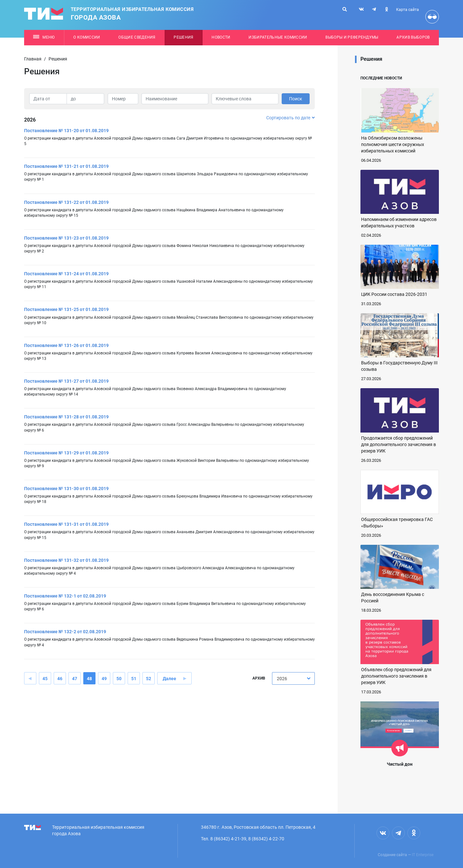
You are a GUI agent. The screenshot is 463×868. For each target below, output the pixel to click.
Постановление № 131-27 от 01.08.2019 (66, 381)
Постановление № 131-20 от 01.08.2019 (66, 131)
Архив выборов (413, 37)
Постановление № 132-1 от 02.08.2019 (65, 596)
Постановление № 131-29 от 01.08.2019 (66, 453)
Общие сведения (137, 37)
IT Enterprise (423, 855)
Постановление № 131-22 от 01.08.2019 (66, 202)
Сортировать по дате (291, 118)
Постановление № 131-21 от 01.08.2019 (66, 166)
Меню (44, 37)
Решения (183, 37)
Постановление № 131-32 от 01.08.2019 (66, 560)
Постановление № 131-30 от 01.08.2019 (66, 489)
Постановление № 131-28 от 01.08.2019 (66, 417)
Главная (33, 59)
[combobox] (293, 678)
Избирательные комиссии (278, 37)
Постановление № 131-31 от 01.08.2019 (66, 524)
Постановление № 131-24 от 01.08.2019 (66, 274)
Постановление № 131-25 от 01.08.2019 (66, 309)
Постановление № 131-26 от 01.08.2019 (66, 345)
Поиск (296, 99)
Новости (221, 37)
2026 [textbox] (282, 679)
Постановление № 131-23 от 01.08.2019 (66, 238)
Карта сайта (408, 10)
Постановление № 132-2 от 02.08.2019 (65, 632)
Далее (169, 679)
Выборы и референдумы (352, 37)
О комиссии (87, 37)
